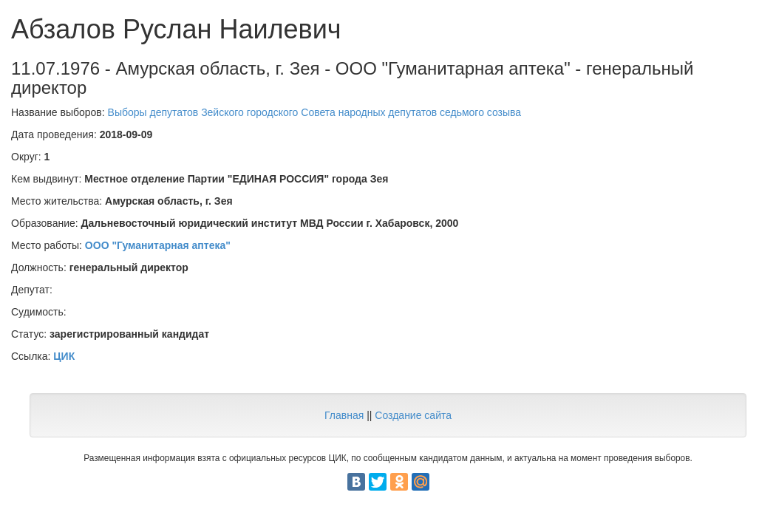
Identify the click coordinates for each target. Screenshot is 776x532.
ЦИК (64, 356)
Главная (344, 415)
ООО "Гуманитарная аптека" (158, 245)
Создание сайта (413, 415)
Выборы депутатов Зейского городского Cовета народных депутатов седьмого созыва (315, 112)
